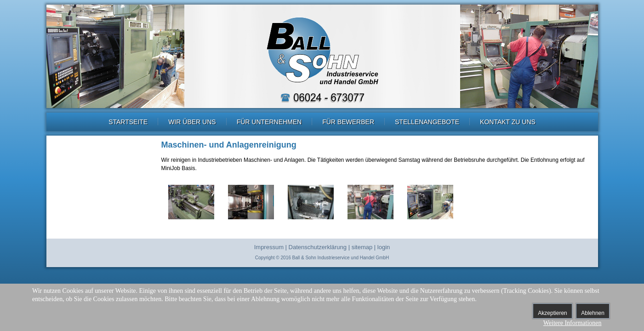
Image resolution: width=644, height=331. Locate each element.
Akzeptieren (552, 313)
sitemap (362, 247)
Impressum (269, 247)
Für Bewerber (348, 122)
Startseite (128, 122)
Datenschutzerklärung (318, 247)
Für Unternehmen (269, 122)
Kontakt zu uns (508, 122)
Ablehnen (593, 313)
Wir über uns (192, 122)
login (384, 247)
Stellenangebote (427, 122)
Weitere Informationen (573, 323)
